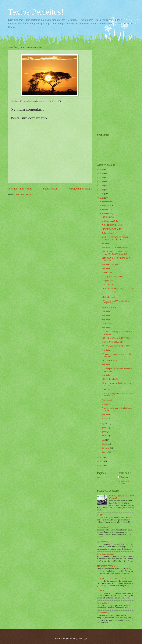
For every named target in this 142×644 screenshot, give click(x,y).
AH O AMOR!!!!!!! (109, 361)
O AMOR (105, 389)
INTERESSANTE (109, 273)
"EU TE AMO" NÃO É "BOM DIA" (116, 346)
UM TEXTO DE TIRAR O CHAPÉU (113, 578)
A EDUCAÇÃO (108, 418)
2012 (102, 190)
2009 (102, 457)
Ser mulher (106, 244)
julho (105, 428)
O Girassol (106, 404)
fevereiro (106, 448)
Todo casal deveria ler (110, 233)
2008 (102, 461)
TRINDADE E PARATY (111, 264)
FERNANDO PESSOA (106, 566)
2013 (102, 186)
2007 (102, 465)
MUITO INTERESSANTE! (112, 342)
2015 (102, 178)
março (105, 444)
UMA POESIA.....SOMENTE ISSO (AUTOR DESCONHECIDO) (115, 253)
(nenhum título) (103, 527)
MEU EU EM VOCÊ (110, 293)
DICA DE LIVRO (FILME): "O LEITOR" (118, 289)
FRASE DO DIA (108, 285)
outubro (105, 209)
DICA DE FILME (109, 297)
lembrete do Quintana (105, 554)
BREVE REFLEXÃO (110, 379)
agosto (105, 424)
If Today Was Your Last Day (113, 277)
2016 (102, 174)
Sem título (106, 268)
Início (99, 478)
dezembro (106, 201)
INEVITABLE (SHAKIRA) (112, 229)
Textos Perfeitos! (36, 12)
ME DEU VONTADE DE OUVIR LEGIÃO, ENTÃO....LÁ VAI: (115, 238)
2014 (102, 182)
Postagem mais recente (20, 189)
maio (104, 436)
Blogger (84, 638)
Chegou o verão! (108, 281)
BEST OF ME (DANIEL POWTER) (116, 338)
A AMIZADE (107, 400)
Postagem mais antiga (80, 189)
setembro (106, 214)
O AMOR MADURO (110, 221)
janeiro (105, 452)
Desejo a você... (108, 324)
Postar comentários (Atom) (25, 194)
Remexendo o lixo (109, 307)
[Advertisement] (108, 87)
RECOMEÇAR (108, 217)
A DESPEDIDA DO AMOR (112, 225)
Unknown (124, 477)
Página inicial (50, 189)
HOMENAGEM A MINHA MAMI (115, 248)
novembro (106, 205)
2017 (102, 170)
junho (105, 432)
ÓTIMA (100, 515)
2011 (102, 194)
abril (104, 440)
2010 (102, 198)
